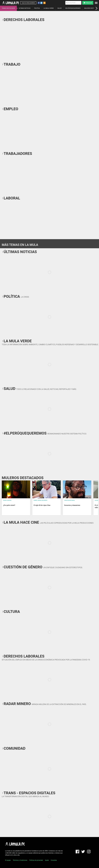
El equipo (8, 860)
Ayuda (47, 860)
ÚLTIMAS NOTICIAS (25, 8)
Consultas (54, 860)
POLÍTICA (37, 8)
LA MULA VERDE (49, 8)
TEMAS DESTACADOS (8, 8)
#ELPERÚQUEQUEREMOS (73, 8)
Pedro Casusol (7, 500)
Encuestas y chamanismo (72, 505)
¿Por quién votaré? (9, 505)
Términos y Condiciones (20, 860)
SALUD (60, 8)
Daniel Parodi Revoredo (40, 500)
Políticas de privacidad (36, 860)
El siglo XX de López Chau (42, 505)
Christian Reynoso (69, 500)
